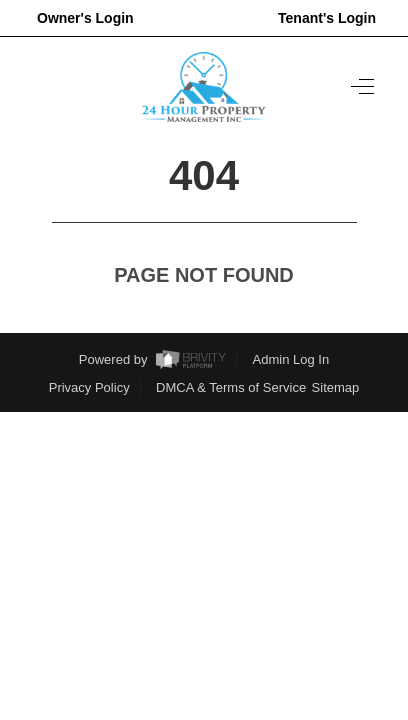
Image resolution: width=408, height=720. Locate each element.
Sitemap (336, 387)
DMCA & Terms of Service (231, 387)
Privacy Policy (89, 387)
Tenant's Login (327, 18)
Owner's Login (85, 18)
